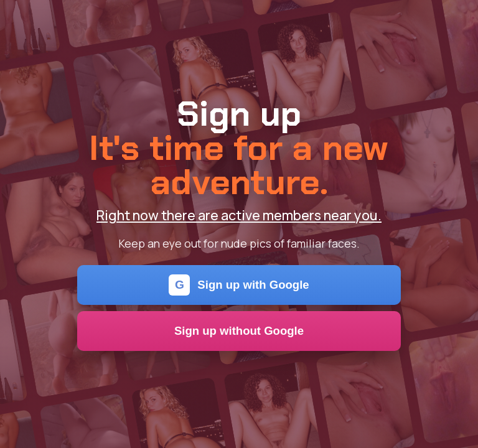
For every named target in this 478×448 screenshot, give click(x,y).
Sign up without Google (239, 331)
